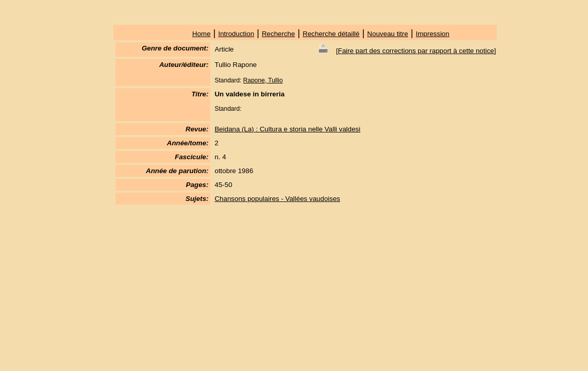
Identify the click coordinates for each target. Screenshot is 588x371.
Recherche (278, 34)
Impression (433, 34)
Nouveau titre (388, 34)
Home (201, 34)
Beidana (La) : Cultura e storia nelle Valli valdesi (287, 129)
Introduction (236, 34)
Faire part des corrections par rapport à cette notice (416, 51)
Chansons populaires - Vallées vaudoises (277, 199)
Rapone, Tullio (263, 80)
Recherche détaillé (331, 34)
